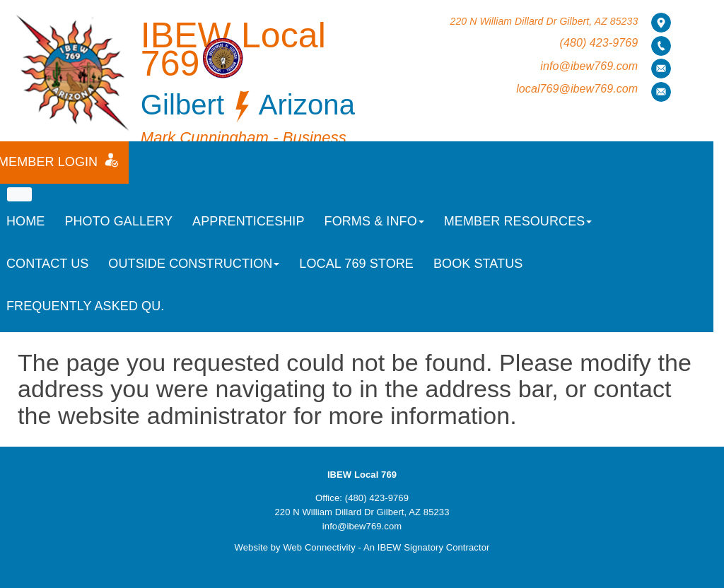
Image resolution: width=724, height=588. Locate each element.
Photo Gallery (118, 221)
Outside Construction (194, 264)
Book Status (478, 264)
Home (25, 221)
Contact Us (47, 264)
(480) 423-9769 (599, 43)
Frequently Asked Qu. (85, 306)
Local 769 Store (356, 264)
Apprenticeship (248, 221)
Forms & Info (374, 221)
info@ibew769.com (589, 66)
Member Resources (518, 221)
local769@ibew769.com (577, 89)
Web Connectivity (319, 547)
